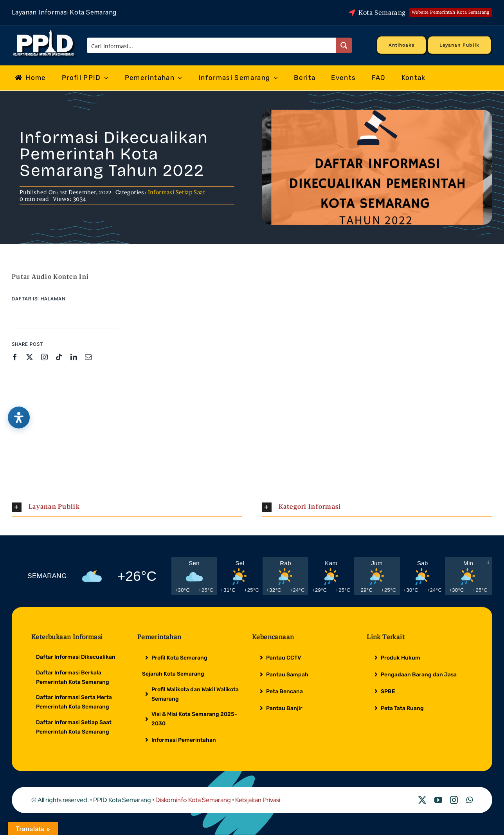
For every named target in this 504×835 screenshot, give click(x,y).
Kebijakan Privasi (258, 800)
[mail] (88, 357)
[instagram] (44, 357)
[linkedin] (74, 357)
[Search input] (212, 45)
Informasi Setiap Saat (176, 192)
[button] (127, 507)
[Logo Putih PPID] (44, 32)
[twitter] (30, 357)
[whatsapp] (469, 800)
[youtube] (438, 800)
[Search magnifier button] (344, 45)
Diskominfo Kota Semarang (193, 800)
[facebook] (15, 357)
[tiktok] (59, 357)
